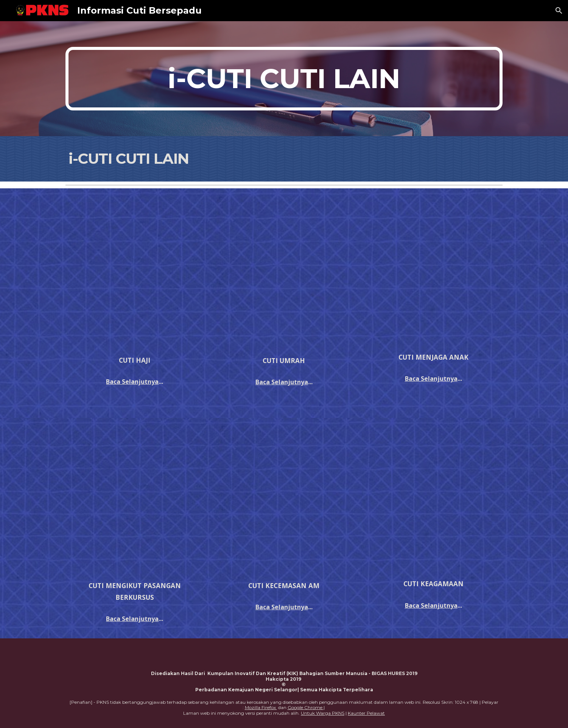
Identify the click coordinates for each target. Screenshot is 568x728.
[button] (559, 11)
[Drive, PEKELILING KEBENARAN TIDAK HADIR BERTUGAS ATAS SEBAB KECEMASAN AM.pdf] (284, 501)
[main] (284, 79)
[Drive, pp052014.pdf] (433, 272)
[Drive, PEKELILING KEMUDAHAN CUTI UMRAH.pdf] (284, 273)
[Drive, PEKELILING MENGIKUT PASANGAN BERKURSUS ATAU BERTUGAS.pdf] (135, 501)
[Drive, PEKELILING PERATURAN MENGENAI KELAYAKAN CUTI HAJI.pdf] (135, 273)
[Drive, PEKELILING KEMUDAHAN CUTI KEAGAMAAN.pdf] (433, 500)
